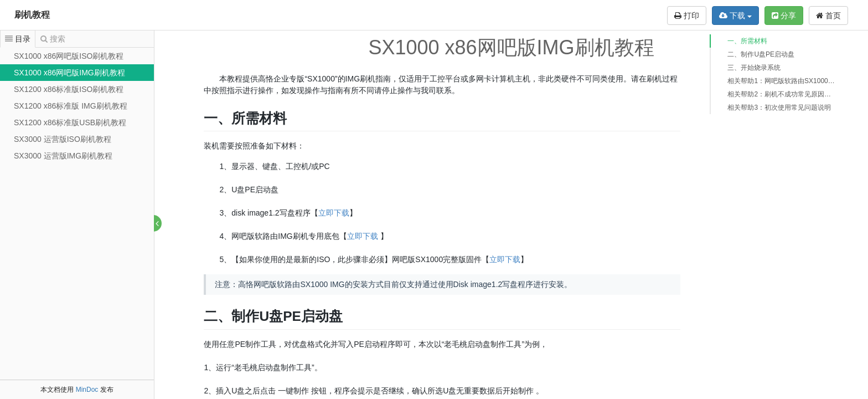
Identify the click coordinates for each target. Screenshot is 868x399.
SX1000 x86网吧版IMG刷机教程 (69, 73)
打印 (687, 16)
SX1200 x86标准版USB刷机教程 (70, 122)
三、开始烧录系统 (754, 68)
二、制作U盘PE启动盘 (761, 54)
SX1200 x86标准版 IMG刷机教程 (71, 106)
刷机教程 (32, 15)
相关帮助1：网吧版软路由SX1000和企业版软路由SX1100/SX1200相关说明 (781, 81)
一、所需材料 (747, 41)
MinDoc (87, 390)
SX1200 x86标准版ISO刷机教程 (69, 89)
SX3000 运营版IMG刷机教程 (63, 156)
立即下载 (334, 213)
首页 (828, 16)
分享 (784, 16)
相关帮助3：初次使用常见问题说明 (779, 108)
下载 (735, 16)
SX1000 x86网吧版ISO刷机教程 (69, 56)
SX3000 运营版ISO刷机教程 (63, 139)
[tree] (77, 106)
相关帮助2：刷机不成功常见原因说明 (781, 94)
